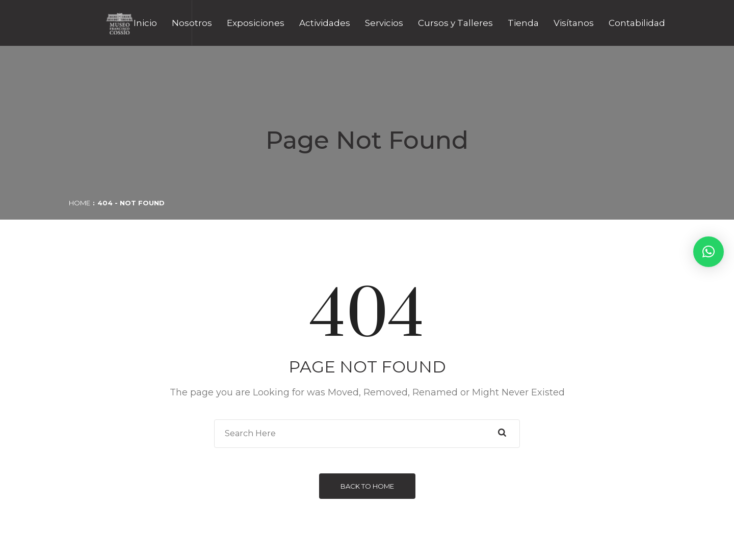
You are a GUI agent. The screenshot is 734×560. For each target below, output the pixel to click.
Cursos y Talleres (455, 23)
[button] (709, 252)
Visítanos (574, 23)
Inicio (145, 23)
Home (80, 203)
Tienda (523, 23)
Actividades (325, 23)
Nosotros (192, 23)
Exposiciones (256, 23)
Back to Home (367, 486)
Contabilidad (637, 23)
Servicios (384, 23)
